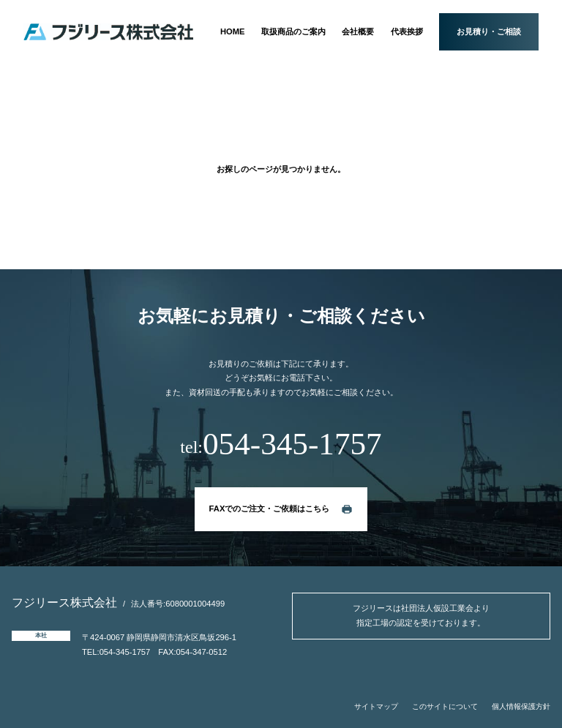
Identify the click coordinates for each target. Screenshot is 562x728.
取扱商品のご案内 (293, 31)
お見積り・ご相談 (489, 31)
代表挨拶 (407, 31)
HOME (233, 31)
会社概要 (358, 31)
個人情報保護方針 (521, 706)
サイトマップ (376, 706)
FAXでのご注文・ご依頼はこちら (270, 509)
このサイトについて (445, 706)
